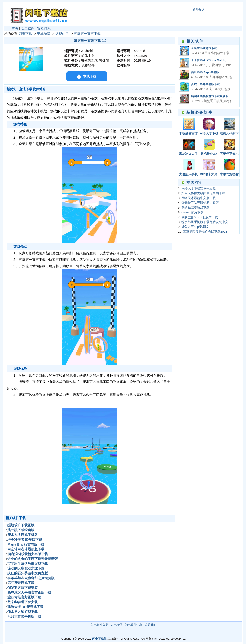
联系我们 (151, 625)
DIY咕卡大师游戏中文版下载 (209, 175)
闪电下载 (25, 34)
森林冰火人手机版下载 (188, 154)
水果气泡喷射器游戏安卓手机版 (229, 175)
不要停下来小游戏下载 (229, 154)
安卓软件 (28, 28)
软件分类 (198, 10)
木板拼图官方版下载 (188, 134)
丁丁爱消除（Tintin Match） (209, 60)
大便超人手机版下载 (188, 175)
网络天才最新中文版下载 (199, 198)
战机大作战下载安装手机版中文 (229, 134)
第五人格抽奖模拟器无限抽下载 (203, 193)
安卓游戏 (44, 28)
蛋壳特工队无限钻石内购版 (200, 203)
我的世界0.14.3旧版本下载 (200, 217)
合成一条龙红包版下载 (205, 84)
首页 (15, 28)
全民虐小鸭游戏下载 (204, 48)
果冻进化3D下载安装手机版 (209, 154)
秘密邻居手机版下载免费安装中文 (205, 222)
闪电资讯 (117, 625)
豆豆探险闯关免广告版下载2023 (205, 232)
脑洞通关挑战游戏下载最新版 (210, 96)
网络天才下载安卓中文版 (209, 134)
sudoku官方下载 (192, 213)
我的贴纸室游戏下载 (195, 208)
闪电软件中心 (134, 625)
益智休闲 (62, 34)
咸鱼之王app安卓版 (195, 227)
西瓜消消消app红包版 (205, 72)
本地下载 (90, 76)
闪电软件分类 (99, 625)
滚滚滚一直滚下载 (87, 34)
